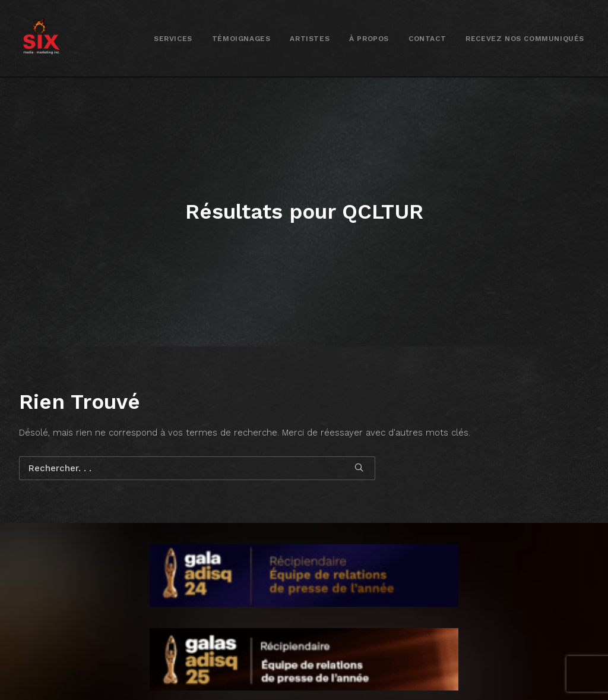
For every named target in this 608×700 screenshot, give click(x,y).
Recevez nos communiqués (525, 39)
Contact (427, 39)
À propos (369, 39)
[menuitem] (173, 38)
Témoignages (241, 39)
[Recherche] (197, 433)
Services (173, 39)
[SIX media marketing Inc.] (41, 38)
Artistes (310, 39)
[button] (359, 432)
